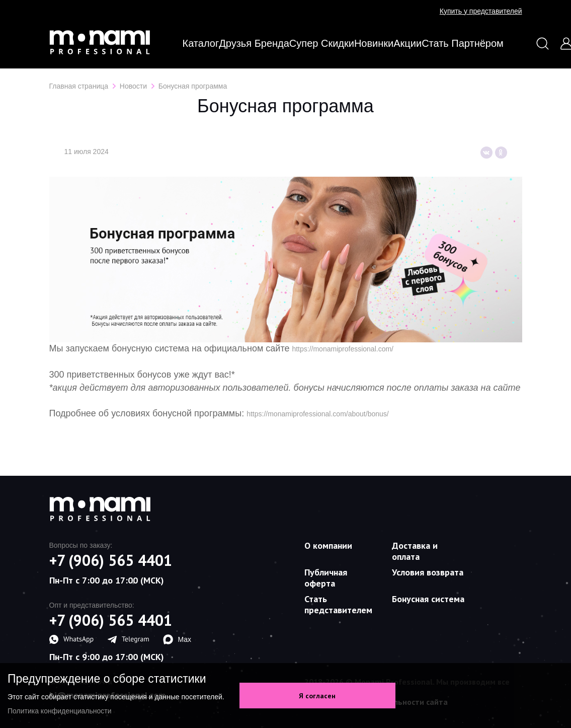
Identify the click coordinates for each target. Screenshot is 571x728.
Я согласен (317, 696)
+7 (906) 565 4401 (111, 560)
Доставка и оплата (415, 551)
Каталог (201, 43)
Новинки (374, 43)
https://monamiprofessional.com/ (343, 349)
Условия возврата (428, 572)
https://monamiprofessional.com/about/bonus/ (318, 414)
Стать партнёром (463, 43)
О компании (328, 545)
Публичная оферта (326, 578)
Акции (407, 43)
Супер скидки (322, 43)
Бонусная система (428, 599)
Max (177, 639)
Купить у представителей (481, 11)
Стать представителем (338, 604)
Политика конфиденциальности (60, 711)
